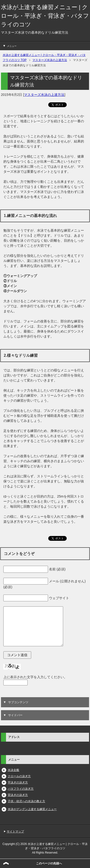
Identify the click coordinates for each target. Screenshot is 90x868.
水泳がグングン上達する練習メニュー (32, 809)
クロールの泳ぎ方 (19, 776)
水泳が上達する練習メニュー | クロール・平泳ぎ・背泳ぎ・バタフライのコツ (45, 16)
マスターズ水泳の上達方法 (44, 95)
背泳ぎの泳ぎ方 (18, 795)
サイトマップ (15, 831)
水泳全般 (13, 770)
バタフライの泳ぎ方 (21, 789)
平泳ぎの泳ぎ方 (18, 782)
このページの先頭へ (49, 863)
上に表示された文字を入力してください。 (35, 677)
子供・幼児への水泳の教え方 (26, 801)
